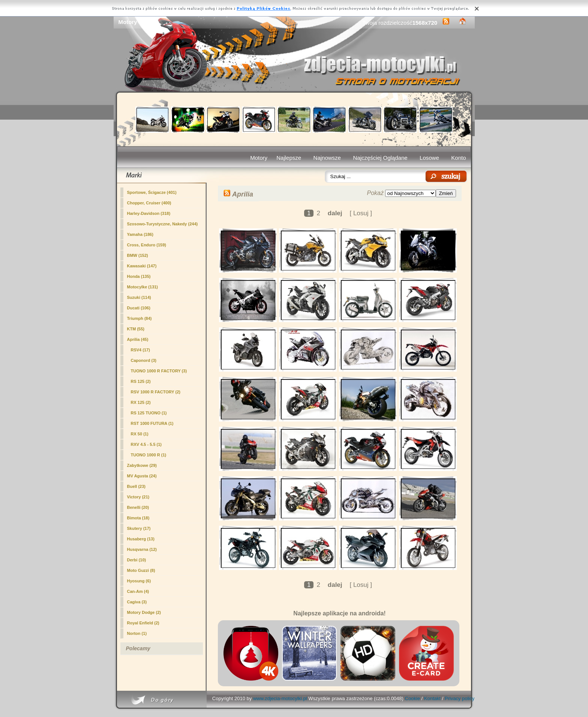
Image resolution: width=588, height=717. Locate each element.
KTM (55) (136, 329)
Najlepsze (289, 158)
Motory (259, 158)
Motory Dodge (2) (144, 612)
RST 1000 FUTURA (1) (152, 423)
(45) (138, 339)
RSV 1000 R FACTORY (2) (156, 392)
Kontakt (432, 698)
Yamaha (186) (140, 234)
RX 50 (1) (140, 434)
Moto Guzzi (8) (141, 570)
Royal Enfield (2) (143, 623)
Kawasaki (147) (142, 266)
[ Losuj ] (361, 213)
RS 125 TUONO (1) (149, 413)
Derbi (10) (137, 560)
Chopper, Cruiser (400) (149, 203)
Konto (458, 158)
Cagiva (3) (137, 602)
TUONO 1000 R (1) (149, 455)
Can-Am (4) (138, 591)
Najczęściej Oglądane (380, 158)
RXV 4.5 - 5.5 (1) (146, 444)
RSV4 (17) (140, 350)
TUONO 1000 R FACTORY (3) (159, 371)
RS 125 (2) (141, 381)
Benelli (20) (138, 507)
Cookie (412, 698)
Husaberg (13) (141, 539)
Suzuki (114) (139, 297)
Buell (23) (136, 486)
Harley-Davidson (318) (149, 213)
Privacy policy (460, 698)
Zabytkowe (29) (142, 465)
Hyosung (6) (139, 581)
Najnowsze (327, 158)
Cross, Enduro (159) (147, 245)
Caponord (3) (144, 360)
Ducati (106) (139, 308)
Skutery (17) (139, 528)
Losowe (429, 158)
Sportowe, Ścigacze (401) (152, 192)
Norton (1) (137, 633)
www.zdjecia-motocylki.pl (280, 698)
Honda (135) (139, 276)
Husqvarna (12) (142, 549)
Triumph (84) (139, 318)
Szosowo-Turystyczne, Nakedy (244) (163, 224)
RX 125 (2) (141, 402)
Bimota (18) (138, 518)
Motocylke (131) (143, 287)
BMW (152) (138, 255)
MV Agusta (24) (142, 476)
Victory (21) (138, 497)
